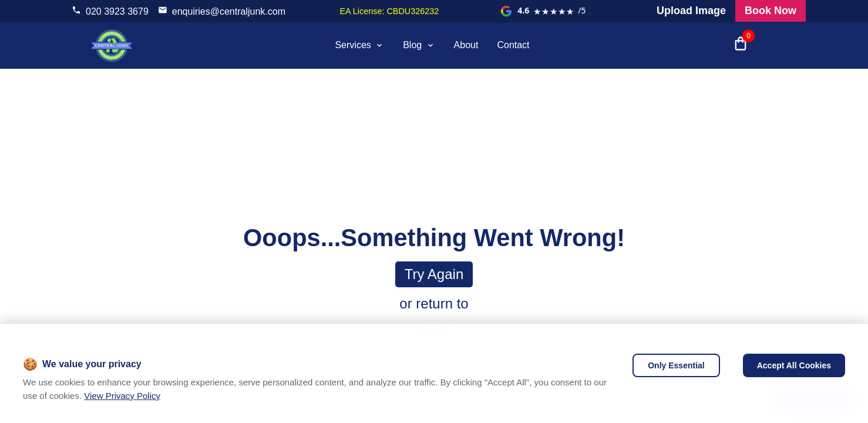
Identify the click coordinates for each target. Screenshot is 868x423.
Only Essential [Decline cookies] (676, 365)
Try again (434, 274)
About (466, 45)
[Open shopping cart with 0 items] (741, 45)
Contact (513, 45)
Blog (419, 45)
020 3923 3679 (117, 11)
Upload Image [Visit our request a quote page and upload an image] (691, 11)
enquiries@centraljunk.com (229, 11)
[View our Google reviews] (543, 11)
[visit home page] (112, 45)
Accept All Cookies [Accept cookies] (794, 365)
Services (359, 45)
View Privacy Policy (122, 396)
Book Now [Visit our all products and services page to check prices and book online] (771, 11)
